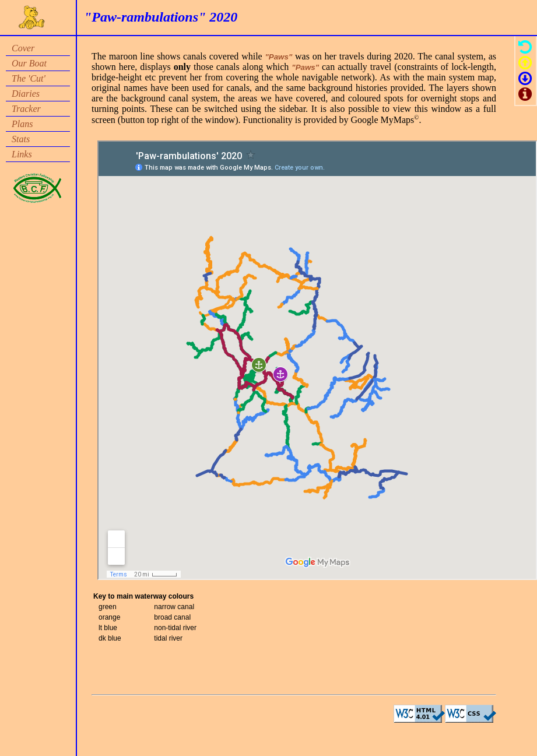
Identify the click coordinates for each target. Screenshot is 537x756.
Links (22, 154)
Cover (23, 48)
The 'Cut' (29, 78)
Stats (21, 139)
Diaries (26, 94)
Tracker (26, 109)
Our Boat (29, 63)
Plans (22, 124)
